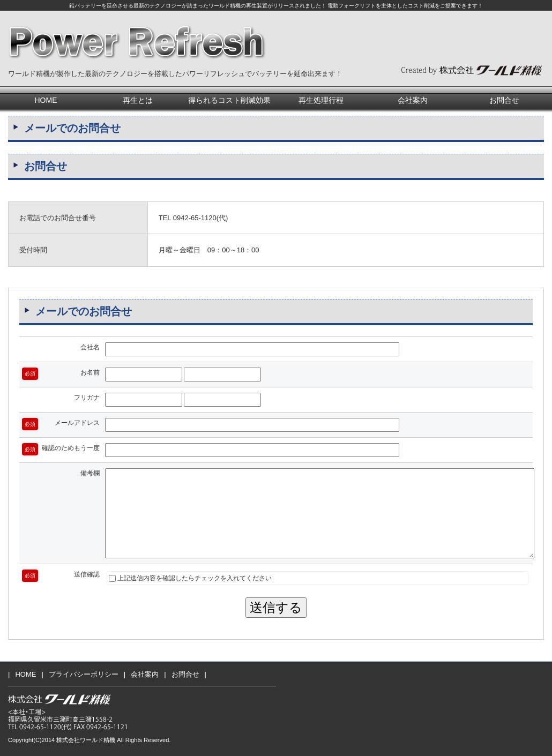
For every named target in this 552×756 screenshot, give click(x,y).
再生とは (138, 100)
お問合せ (504, 100)
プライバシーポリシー (84, 674)
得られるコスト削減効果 (229, 100)
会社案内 (413, 100)
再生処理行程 (321, 100)
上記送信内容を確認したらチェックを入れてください (190, 578)
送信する (276, 607)
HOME (46, 100)
